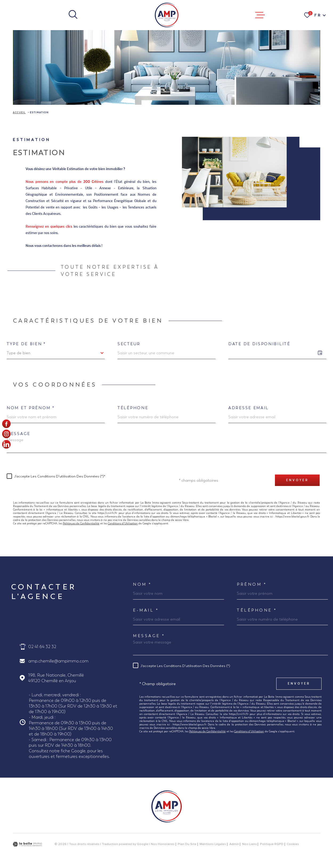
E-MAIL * (146, 610)
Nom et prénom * (31, 408)
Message (19, 434)
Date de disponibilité (259, 344)
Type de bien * (26, 344)
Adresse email (249, 408)
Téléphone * (257, 610)
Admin (234, 844)
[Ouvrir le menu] (260, 15)
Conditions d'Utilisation (123, 523)
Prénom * (252, 584)
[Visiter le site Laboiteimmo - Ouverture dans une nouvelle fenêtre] (27, 844)
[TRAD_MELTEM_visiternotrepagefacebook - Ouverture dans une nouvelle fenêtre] (6, 424)
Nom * (142, 584)
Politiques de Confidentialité (81, 523)
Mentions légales (213, 844)
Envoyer (297, 480)
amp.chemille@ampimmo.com (58, 661)
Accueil (19, 112)
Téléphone (133, 408)
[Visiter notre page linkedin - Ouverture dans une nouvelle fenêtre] (6, 444)
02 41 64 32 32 (42, 647)
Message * (149, 636)
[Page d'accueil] (167, 15)
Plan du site (187, 844)
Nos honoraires (163, 844)
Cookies (293, 844)
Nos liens (249, 844)
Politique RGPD (272, 844)
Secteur (129, 344)
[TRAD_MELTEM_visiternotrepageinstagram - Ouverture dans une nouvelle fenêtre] (6, 434)
